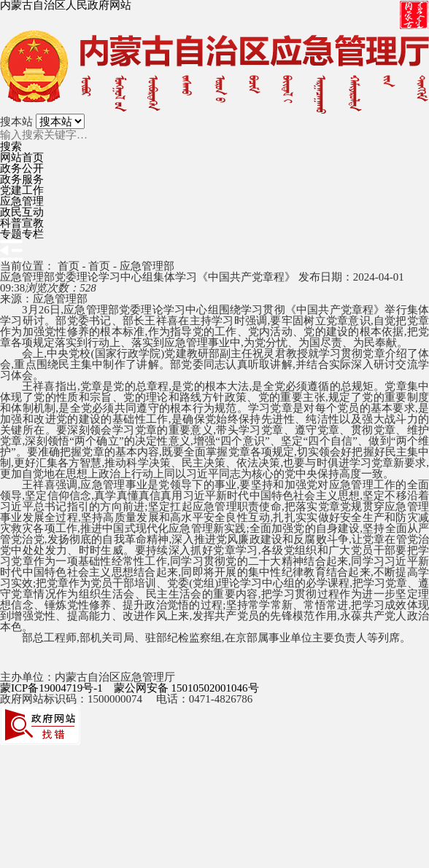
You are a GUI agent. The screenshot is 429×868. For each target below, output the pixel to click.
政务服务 (22, 179)
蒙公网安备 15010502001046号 (186, 688)
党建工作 (22, 190)
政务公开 (22, 168)
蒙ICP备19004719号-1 (51, 688)
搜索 (11, 147)
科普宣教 (22, 223)
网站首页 (22, 157)
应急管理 (22, 201)
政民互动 (22, 212)
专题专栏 (22, 234)
